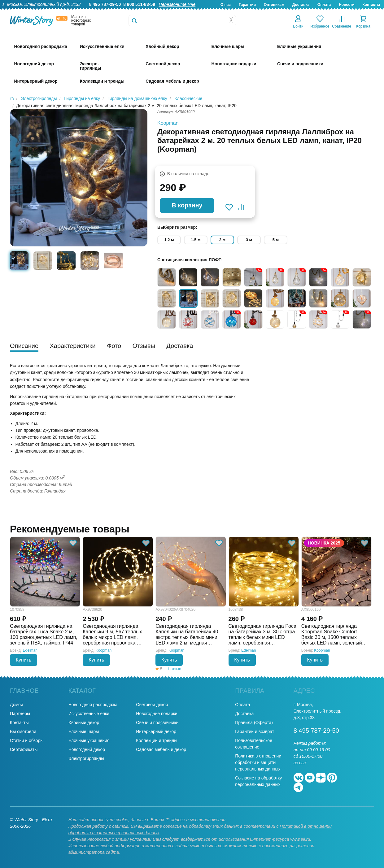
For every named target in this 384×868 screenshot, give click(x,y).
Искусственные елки (89, 714)
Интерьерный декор (156, 731)
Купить (24, 660)
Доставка (301, 5)
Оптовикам (274, 5)
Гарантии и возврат (255, 731)
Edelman (30, 650)
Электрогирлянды (86, 758)
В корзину (187, 205)
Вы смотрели (23, 731)
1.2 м (169, 240)
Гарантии (247, 5)
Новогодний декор (87, 749)
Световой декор (152, 705)
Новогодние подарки (157, 714)
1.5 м (196, 240)
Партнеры (20, 714)
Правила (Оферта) (254, 723)
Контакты (371, 5)
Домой (17, 705)
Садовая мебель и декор (161, 749)
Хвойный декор (84, 723)
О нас (226, 5)
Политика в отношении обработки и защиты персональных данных (258, 762)
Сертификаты (24, 749)
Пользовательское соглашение (254, 744)
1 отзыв (174, 669)
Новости (347, 5)
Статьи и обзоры (27, 740)
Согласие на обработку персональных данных (258, 781)
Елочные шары (84, 731)
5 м (276, 240)
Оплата (324, 5)
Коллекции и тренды (157, 740)
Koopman (168, 123)
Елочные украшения (89, 740)
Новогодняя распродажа (93, 705)
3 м (249, 240)
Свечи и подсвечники (157, 723)
